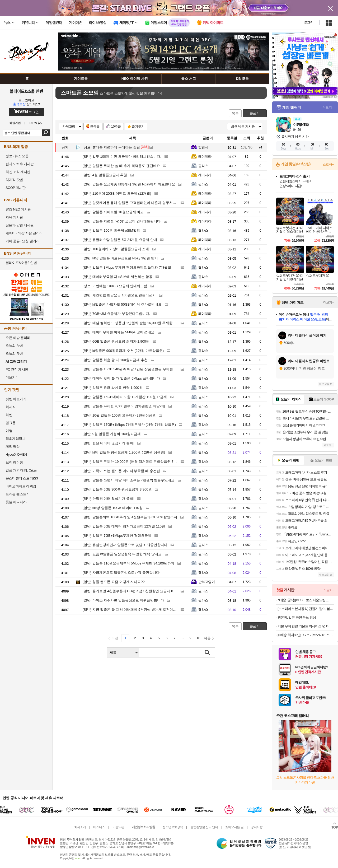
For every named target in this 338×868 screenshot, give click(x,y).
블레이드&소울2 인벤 (21, 263)
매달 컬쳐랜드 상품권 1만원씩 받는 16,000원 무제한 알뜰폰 (133, 323)
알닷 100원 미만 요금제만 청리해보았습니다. (122, 157)
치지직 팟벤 (14, 180)
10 (198, 638)
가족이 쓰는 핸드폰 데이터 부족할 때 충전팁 (121, 471)
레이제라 (205, 157)
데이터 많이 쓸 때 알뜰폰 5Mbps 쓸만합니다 (121, 378)
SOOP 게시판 (16, 188)
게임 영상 (13, 447)
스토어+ (328, 165)
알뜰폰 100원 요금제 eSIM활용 (111, 230)
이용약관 (118, 827)
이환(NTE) (301, 124)
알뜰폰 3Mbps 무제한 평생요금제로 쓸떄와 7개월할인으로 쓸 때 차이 (140, 267)
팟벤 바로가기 (16, 399)
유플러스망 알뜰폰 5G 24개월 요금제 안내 (120, 240)
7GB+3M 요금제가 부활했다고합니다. (116, 314)
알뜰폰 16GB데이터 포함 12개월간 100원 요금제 (125, 397)
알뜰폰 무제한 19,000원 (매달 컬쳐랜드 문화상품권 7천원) (132, 462)
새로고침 (324, 384)
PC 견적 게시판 (17, 369)
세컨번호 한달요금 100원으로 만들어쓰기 (119, 295)
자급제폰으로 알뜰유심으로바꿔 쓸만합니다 (121, 573)
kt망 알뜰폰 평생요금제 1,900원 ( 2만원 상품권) (124, 452)
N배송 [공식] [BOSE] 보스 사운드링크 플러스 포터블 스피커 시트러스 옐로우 (306, 600)
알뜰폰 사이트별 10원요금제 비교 (113, 212)
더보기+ (328, 107)
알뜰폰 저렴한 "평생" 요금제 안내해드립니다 (122, 221)
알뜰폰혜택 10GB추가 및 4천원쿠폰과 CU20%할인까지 (130, 517)
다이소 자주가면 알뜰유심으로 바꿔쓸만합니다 (123, 600)
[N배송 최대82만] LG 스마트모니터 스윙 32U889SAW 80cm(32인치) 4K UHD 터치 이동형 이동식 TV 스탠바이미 (306, 635)
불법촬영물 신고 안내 (204, 827)
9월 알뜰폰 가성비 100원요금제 (112, 434)
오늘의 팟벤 (14, 354)
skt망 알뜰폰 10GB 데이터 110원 (113, 508)
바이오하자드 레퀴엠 (21, 486)
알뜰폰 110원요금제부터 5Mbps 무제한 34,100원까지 (128, 563)
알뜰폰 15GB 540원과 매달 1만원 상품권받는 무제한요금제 (133, 369)
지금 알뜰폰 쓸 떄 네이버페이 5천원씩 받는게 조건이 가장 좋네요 (137, 610)
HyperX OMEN (16, 454)
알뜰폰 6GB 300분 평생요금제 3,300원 (117, 489)
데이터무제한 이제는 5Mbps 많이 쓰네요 (119, 332)
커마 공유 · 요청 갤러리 (22, 241)
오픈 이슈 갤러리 (18, 338)
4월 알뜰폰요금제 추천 (105, 175)
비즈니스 (99, 827)
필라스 (203, 166)
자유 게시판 (14, 217)
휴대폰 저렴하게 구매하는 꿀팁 (111, 147)
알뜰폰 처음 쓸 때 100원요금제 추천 (115, 360)
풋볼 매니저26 (16, 502)
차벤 (9, 415)
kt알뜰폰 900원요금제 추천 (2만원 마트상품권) (123, 351)
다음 (207, 638)
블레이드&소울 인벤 (26, 91)
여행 (9, 431)
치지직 (11, 407)
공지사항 (257, 827)
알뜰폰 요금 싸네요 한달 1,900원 (113, 388)
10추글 (116, 127)
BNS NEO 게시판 (18, 209)
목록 (235, 113)
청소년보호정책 (173, 827)
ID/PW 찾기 (36, 123)
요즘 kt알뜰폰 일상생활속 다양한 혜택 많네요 (122, 554)
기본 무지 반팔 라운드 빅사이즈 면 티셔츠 (306, 626)
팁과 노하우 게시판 (20, 164)
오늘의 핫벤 (14, 346)
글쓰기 (255, 113)
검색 (46, 133)
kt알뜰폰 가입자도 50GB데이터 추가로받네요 (122, 304)
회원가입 (15, 123)
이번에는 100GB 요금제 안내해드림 (115, 286)
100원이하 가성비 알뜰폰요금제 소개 (116, 249)
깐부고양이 (206, 582)
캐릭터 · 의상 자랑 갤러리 (24, 233)
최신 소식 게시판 (18, 172)
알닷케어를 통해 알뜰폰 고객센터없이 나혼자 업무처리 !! (131, 203)
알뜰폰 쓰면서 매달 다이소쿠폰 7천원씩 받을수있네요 (129, 480)
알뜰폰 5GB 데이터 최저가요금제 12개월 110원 (124, 526)
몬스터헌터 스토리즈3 (22, 478)
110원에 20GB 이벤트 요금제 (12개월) (117, 193)
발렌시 (203, 147)
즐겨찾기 (138, 127)
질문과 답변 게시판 (20, 225)
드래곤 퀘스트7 (17, 494)
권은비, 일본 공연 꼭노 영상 (297, 617)
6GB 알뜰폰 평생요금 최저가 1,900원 (116, 341)
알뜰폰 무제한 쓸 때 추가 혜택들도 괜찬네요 (121, 166)
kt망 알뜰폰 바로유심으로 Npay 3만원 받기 (120, 258)
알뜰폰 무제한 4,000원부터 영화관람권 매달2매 (124, 406)
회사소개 (80, 827)
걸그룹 (11, 423)
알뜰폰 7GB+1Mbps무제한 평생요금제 (117, 536)
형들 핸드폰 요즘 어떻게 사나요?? (114, 582)
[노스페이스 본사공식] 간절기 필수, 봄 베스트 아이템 (306, 609)
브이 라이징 (14, 462)
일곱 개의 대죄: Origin (21, 470)
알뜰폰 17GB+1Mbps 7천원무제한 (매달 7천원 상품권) (129, 425)
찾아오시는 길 (234, 827)
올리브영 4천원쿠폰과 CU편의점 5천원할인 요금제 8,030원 (133, 591)
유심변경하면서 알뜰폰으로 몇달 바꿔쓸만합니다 (125, 545)
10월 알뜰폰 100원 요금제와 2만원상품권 (119, 415)
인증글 (95, 127)
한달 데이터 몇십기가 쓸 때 (108, 443)
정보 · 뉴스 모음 (17, 156)
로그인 (309, 23)
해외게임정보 (15, 439)
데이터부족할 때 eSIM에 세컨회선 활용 (118, 277)
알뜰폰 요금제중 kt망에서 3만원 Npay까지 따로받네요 (129, 184)
